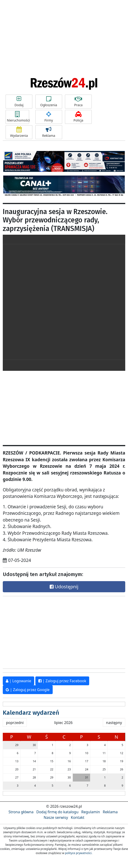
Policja (78, 117)
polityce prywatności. (79, 853)
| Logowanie (18, 681)
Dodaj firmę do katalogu (57, 812)
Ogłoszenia (49, 102)
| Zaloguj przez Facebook (62, 681)
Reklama (49, 132)
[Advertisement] (64, 35)
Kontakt (78, 817)
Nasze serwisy (56, 817)
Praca (78, 102)
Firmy (49, 117)
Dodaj (19, 102)
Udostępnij (64, 587)
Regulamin (91, 812)
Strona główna (21, 812)
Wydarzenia (19, 132)
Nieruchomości (18, 117)
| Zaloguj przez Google (28, 690)
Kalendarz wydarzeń (31, 713)
